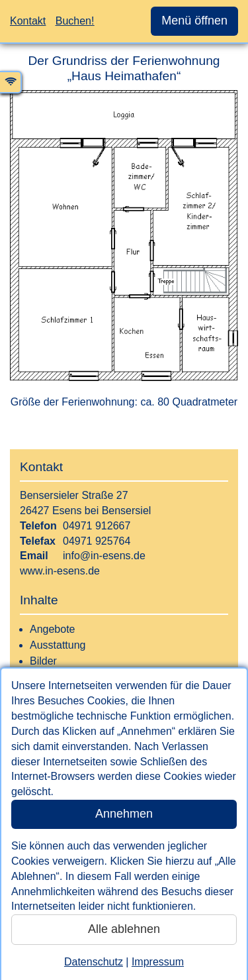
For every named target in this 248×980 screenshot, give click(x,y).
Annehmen (124, 814)
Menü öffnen (194, 21)
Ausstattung (58, 645)
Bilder (43, 661)
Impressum (158, 962)
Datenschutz (94, 962)
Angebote (53, 629)
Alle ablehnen (124, 929)
